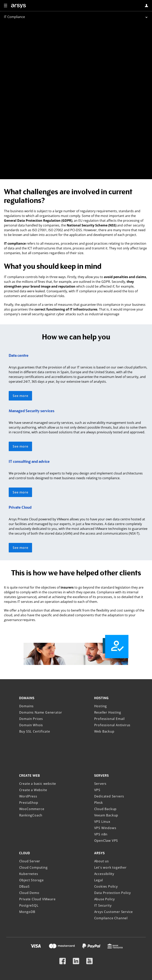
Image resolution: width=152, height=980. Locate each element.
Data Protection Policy (113, 844)
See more (20, 347)
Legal (99, 831)
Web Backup (104, 682)
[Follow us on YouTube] (89, 910)
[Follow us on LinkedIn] (76, 910)
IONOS (71, 972)
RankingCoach (31, 766)
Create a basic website (38, 735)
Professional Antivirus (112, 676)
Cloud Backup (105, 760)
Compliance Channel (111, 869)
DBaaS (24, 837)
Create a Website (33, 741)
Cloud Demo (29, 844)
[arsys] (19, 6)
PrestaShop (29, 754)
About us (102, 812)
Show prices (65, 949)
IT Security (103, 856)
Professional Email (109, 670)
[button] (6, 6)
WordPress (28, 747)
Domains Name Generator (41, 663)
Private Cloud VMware (37, 850)
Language (68, 957)
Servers (100, 735)
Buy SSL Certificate (35, 682)
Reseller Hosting (108, 663)
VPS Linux (102, 773)
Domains (27, 657)
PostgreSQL (29, 856)
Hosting (101, 657)
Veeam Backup (106, 766)
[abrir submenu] (76, 17)
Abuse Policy (105, 850)
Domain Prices (31, 670)
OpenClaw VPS (106, 792)
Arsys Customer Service (114, 863)
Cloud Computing (33, 818)
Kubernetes (29, 825)
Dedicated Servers (109, 747)
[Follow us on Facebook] (63, 910)
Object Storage (31, 831)
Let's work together (110, 818)
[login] (146, 6)
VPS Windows (105, 779)
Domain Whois (31, 676)
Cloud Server (30, 812)
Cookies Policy (106, 837)
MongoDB (27, 863)
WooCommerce (32, 760)
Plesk (99, 754)
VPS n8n (101, 785)
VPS (97, 741)
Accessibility (104, 825)
